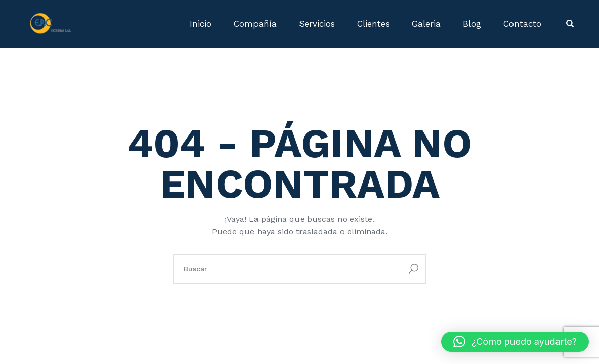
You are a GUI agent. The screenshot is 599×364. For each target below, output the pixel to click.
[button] (515, 342)
